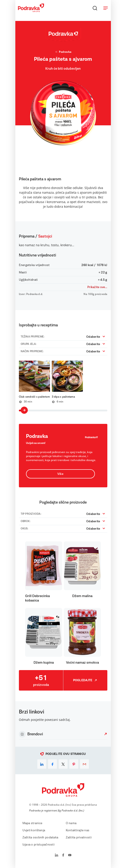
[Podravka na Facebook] (63, 856)
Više (60, 474)
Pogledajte (85, 680)
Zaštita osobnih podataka (40, 838)
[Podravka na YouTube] (70, 856)
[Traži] (95, 8)
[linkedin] (42, 764)
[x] (63, 764)
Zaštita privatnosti (79, 838)
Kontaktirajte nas (78, 830)
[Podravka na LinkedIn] (57, 856)
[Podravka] (31, 11)
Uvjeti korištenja (34, 830)
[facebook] (52, 764)
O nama (71, 823)
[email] (84, 764)
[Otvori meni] (106, 8)
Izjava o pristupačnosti (38, 845)
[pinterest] (74, 764)
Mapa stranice (32, 823)
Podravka (63, 52)
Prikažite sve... (97, 287)
